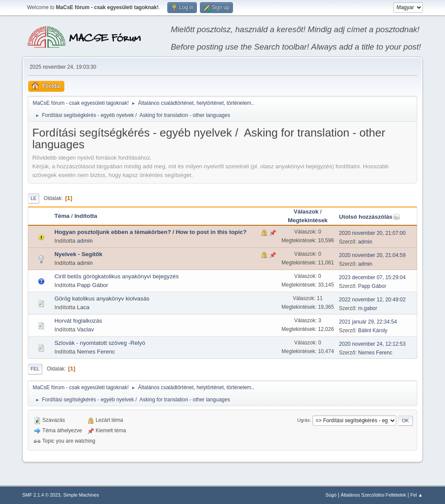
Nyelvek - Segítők (78, 254)
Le (33, 198)
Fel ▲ (417, 495)
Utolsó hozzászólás (370, 217)
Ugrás (304, 420)
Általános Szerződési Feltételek (373, 495)
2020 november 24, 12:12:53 (372, 344)
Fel (35, 369)
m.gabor (368, 308)
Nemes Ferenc (96, 352)
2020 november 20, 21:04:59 (372, 255)
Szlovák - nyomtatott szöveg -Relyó (100, 343)
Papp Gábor (93, 285)
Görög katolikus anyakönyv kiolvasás (102, 299)
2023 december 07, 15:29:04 (372, 277)
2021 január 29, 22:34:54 (368, 322)
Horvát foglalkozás (78, 321)
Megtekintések (308, 220)
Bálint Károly (373, 330)
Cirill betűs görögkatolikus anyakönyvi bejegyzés (116, 276)
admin (85, 241)
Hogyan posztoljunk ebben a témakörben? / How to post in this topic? (150, 232)
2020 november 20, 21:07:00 (372, 233)
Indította (86, 216)
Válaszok (306, 212)
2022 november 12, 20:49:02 (372, 300)
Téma (62, 216)
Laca (83, 307)
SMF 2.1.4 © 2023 (41, 495)
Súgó (331, 495)
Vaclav (85, 329)
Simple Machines (81, 495)
